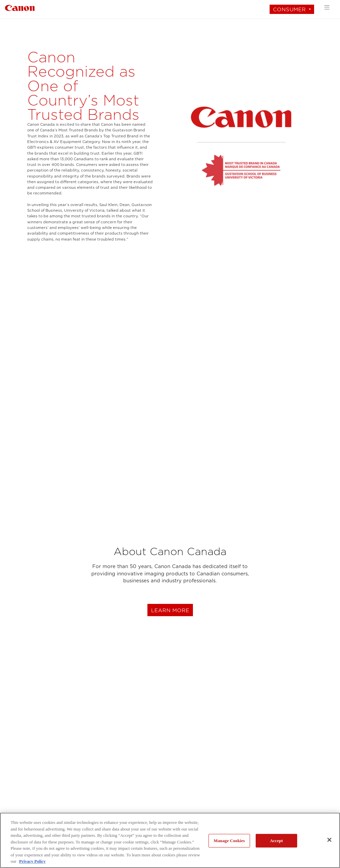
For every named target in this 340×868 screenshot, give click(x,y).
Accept (276, 841)
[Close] (329, 840)
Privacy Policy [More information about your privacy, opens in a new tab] (33, 861)
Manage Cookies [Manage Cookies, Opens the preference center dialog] (229, 841)
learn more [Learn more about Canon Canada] (170, 610)
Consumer (289, 9)
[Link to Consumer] (20, 7)
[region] (170, 840)
